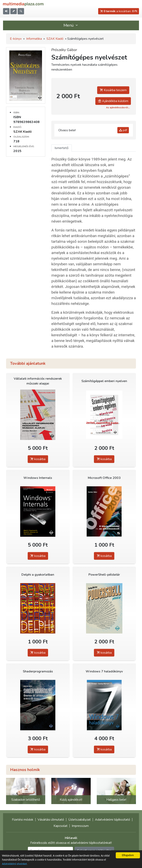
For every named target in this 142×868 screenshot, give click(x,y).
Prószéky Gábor (64, 50)
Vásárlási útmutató (51, 820)
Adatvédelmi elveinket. (15, 864)
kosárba (38, 459)
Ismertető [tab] (62, 148)
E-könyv (16, 39)
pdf (123, 130)
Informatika (34, 39)
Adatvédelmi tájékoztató (113, 820)
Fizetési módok (23, 820)
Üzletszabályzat (79, 820)
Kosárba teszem (113, 90)
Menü (71, 25)
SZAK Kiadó (55, 39)
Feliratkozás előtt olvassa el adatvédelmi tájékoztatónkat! (71, 843)
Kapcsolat (60, 826)
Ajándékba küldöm (113, 101)
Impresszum (80, 826)
